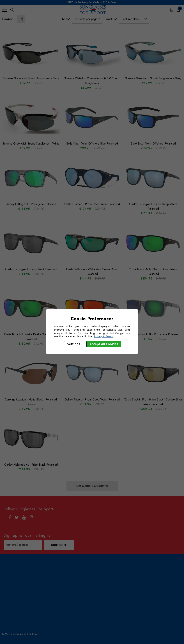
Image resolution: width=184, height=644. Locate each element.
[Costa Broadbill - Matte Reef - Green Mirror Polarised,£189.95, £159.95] (31, 308)
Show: (66, 19)
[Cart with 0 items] (178, 10)
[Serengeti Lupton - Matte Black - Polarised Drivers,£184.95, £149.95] (31, 373)
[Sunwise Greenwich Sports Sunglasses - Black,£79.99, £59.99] (31, 52)
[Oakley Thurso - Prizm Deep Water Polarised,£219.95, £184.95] (92, 373)
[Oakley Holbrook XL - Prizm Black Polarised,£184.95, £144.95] (31, 439)
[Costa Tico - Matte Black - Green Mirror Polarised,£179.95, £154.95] (153, 243)
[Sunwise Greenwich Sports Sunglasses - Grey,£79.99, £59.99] (153, 52)
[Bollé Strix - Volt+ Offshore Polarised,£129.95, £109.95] (153, 118)
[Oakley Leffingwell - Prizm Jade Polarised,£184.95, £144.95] (31, 178)
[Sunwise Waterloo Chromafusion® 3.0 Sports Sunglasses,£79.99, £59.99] (92, 52)
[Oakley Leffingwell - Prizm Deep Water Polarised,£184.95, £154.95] (153, 178)
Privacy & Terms (103, 336)
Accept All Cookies (104, 344)
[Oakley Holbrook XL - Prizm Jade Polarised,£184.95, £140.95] (153, 308)
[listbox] (134, 19)
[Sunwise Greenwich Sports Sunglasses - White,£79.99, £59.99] (31, 118)
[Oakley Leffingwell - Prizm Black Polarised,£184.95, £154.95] (31, 243)
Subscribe (59, 545)
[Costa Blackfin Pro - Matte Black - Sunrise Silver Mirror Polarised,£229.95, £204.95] (153, 373)
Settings (74, 344)
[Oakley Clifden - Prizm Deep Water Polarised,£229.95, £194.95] (92, 178)
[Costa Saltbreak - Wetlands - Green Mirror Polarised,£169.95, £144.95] (92, 243)
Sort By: (112, 19)
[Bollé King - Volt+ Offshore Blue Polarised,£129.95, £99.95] (92, 118)
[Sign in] (171, 10)
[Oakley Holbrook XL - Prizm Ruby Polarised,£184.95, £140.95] (92, 308)
